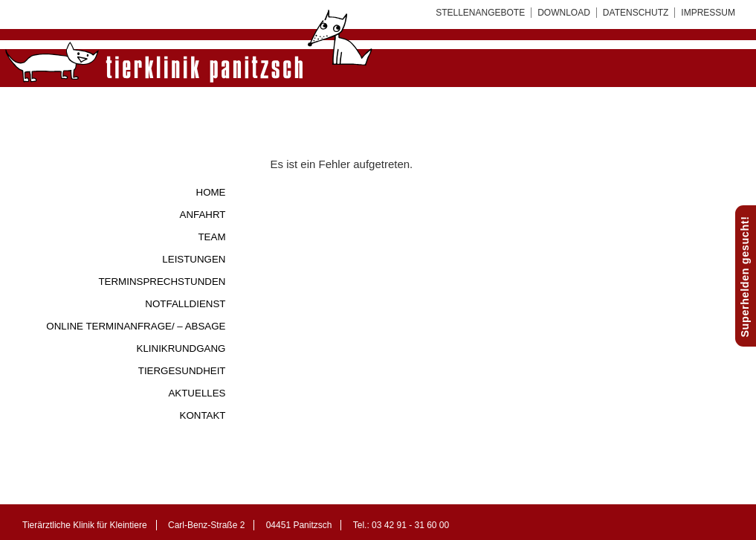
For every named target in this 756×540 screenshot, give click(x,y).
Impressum (708, 13)
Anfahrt (203, 215)
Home (211, 192)
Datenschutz (636, 13)
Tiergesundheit (182, 371)
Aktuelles (197, 393)
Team (211, 237)
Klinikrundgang (181, 348)
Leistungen (194, 259)
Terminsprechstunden (162, 282)
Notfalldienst (185, 304)
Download (564, 13)
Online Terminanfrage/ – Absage (136, 326)
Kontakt (203, 415)
